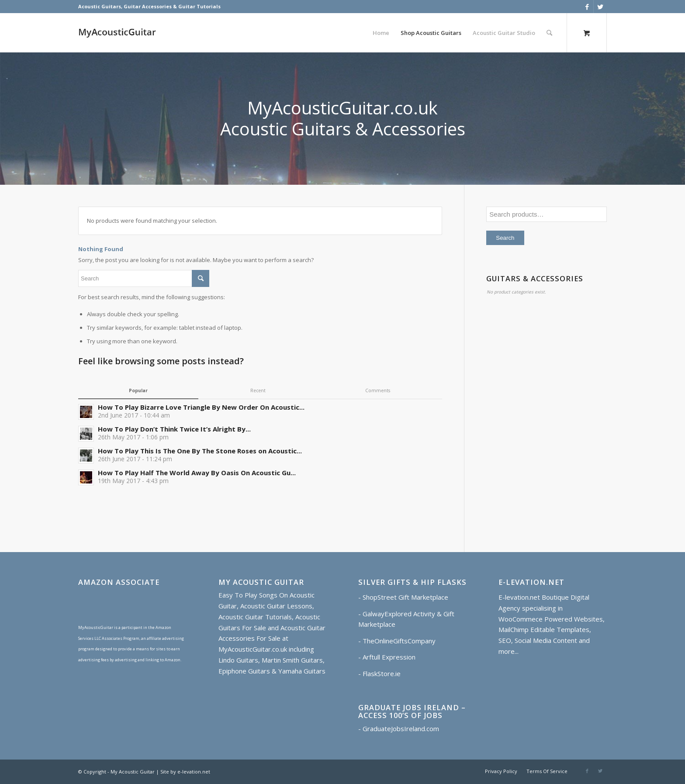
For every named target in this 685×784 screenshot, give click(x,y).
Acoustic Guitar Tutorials (255, 617)
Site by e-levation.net (185, 772)
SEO (505, 640)
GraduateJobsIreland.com (401, 729)
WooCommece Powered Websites (551, 619)
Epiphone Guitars (244, 671)
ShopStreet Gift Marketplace (405, 597)
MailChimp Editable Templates (544, 629)
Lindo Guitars (238, 660)
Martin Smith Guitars (292, 660)
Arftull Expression (389, 657)
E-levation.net (519, 597)
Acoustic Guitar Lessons (276, 606)
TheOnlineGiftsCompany (399, 641)
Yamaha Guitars (302, 671)
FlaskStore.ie (382, 673)
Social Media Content (546, 640)
